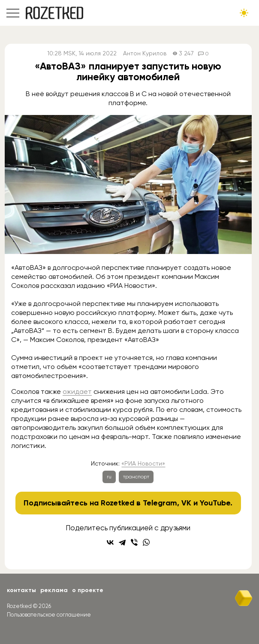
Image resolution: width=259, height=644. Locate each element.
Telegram (160, 503)
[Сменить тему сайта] (244, 13)
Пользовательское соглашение (49, 615)
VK (186, 503)
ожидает (77, 392)
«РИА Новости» (143, 463)
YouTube (215, 503)
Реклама (54, 590)
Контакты (21, 590)
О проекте (88, 590)
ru (109, 477)
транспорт (136, 477)
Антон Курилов (145, 53)
